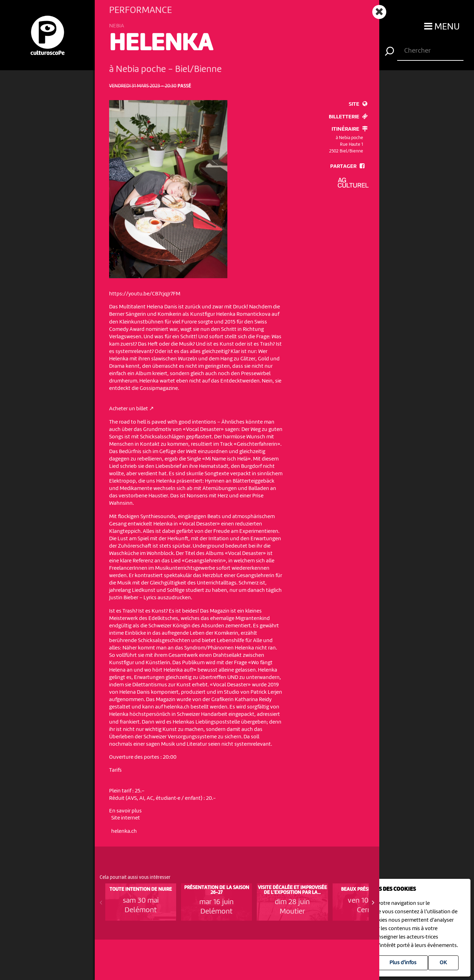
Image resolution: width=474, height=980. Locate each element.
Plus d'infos (403, 963)
